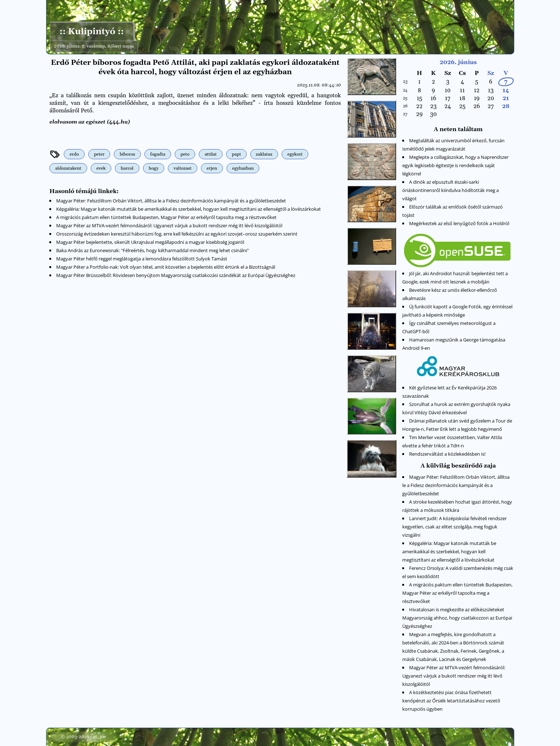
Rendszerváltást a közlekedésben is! (447, 454)
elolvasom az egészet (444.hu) (90, 122)
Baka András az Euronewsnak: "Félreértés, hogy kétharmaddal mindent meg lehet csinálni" (153, 250)
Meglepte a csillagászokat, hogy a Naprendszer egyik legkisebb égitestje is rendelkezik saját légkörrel (456, 165)
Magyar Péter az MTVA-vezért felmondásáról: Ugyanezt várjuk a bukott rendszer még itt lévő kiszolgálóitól (169, 225)
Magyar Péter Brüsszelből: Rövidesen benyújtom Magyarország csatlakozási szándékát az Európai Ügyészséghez (176, 275)
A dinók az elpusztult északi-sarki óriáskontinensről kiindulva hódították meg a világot (451, 190)
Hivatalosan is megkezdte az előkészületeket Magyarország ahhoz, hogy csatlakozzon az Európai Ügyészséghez (458, 618)
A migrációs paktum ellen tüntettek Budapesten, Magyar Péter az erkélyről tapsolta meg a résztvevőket (166, 217)
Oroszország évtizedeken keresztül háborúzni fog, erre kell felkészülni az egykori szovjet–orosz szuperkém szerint (177, 233)
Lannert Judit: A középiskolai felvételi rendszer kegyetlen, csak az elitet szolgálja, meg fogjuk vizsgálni (455, 527)
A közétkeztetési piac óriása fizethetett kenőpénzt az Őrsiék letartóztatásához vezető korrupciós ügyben (452, 701)
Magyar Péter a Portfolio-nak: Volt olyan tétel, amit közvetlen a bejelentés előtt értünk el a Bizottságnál (166, 267)
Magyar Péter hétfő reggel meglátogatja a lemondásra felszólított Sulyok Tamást (142, 258)
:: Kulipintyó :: (92, 32)
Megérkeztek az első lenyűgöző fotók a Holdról (459, 223)
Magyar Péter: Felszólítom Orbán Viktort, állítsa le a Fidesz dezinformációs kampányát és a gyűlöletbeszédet (171, 200)
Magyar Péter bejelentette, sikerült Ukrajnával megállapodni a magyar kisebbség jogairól (150, 242)
